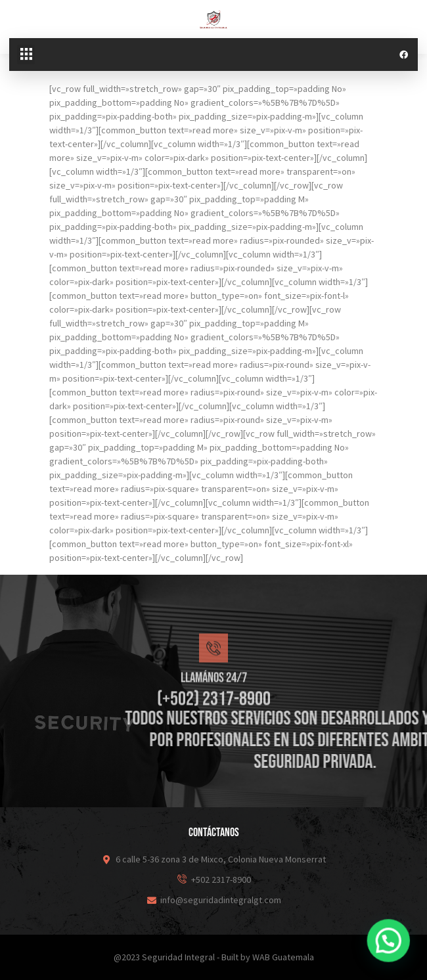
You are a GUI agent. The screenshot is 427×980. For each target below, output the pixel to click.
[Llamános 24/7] (213, 693)
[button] (26, 55)
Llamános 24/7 (214, 723)
